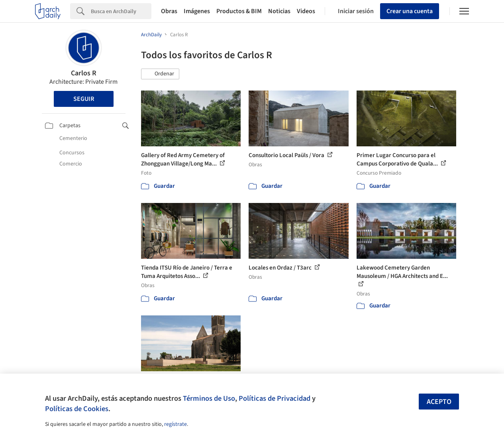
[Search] (121, 11)
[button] (160, 74)
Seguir (84, 99)
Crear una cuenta (410, 11)
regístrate (176, 424)
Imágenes (197, 11)
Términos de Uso (209, 398)
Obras (169, 11)
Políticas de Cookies (77, 409)
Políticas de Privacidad (275, 398)
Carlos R (84, 73)
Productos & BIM (239, 11)
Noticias (279, 11)
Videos (306, 11)
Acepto (439, 402)
